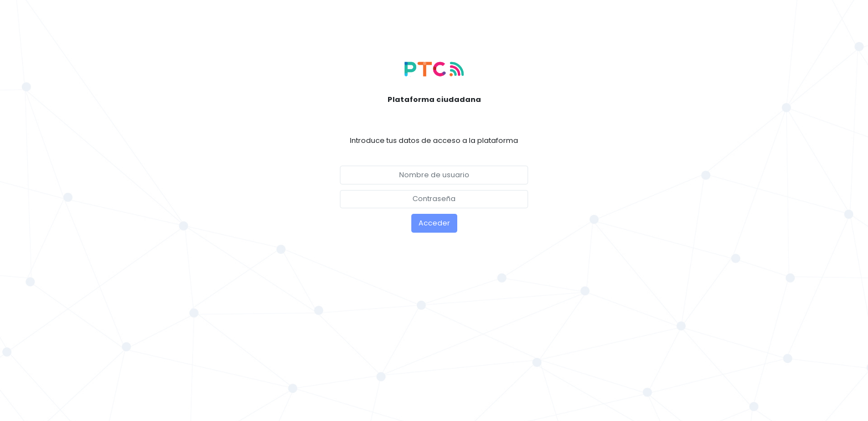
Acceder (434, 223)
